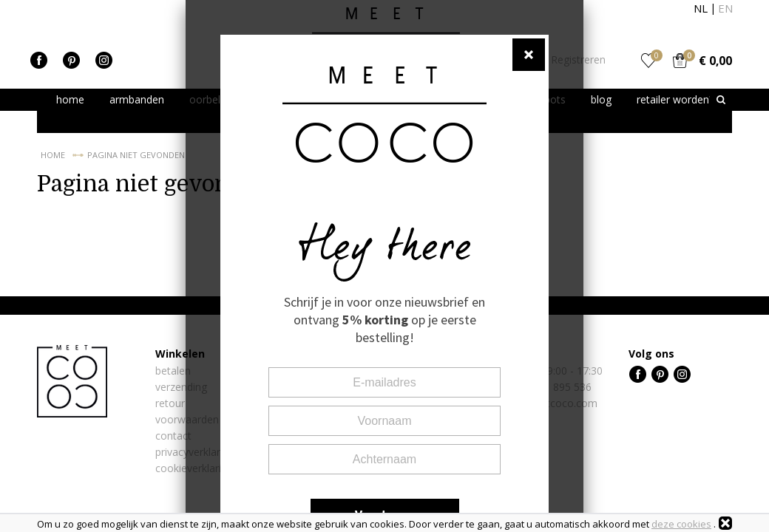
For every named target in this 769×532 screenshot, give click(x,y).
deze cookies (681, 524)
